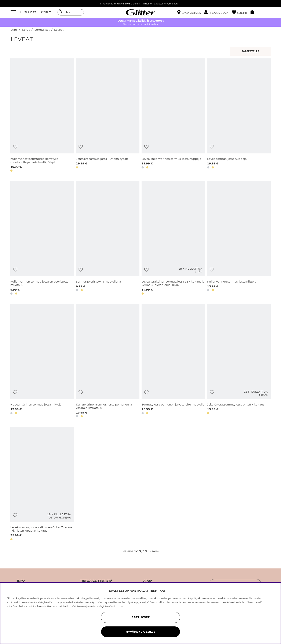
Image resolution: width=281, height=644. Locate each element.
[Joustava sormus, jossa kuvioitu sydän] (108, 116)
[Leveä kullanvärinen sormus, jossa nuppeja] (173, 116)
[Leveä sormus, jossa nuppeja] (239, 116)
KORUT (46, 12)
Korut (26, 30)
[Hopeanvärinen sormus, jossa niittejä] (42, 362)
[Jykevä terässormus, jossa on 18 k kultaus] (239, 362)
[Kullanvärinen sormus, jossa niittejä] (239, 239)
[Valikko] (14, 12)
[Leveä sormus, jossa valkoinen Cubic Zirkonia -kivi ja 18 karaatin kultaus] (42, 484)
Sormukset (42, 30)
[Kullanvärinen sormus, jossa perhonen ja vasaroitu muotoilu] (108, 362)
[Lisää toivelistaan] (15, 147)
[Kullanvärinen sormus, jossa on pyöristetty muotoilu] (42, 239)
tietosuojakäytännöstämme (66, 606)
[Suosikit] (241, 12)
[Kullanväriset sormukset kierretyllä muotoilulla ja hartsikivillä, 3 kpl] (42, 116)
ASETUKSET (140, 617)
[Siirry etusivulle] (140, 12)
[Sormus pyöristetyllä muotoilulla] (108, 239)
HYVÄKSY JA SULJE (140, 632)
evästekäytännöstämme (106, 606)
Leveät (59, 30)
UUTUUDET (28, 12)
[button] (218, 12)
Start (14, 30)
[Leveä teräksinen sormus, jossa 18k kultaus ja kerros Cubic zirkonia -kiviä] (173, 239)
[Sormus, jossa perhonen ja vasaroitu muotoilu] (173, 362)
